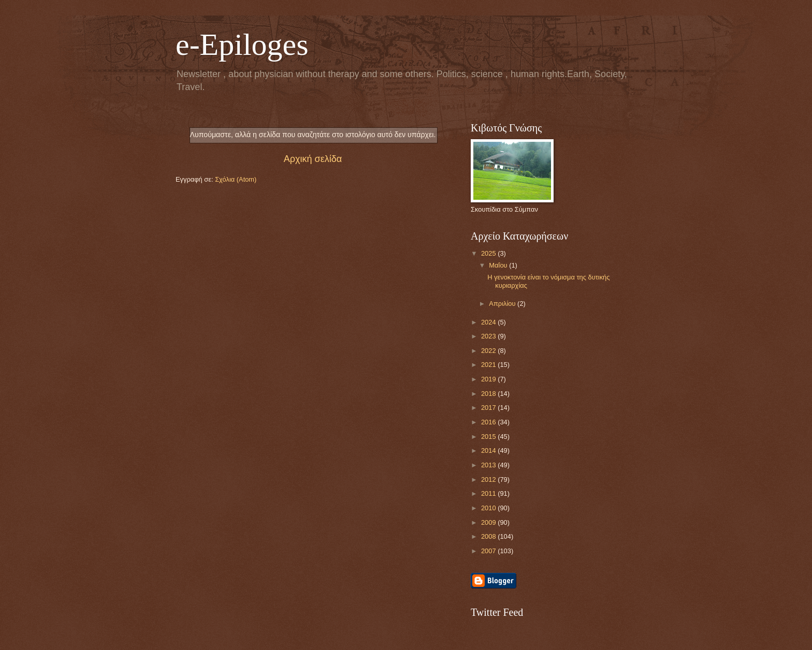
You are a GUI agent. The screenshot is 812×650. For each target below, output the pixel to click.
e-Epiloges (242, 45)
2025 (489, 253)
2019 (489, 379)
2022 (489, 351)
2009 (489, 522)
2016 (489, 422)
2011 (489, 493)
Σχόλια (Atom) (236, 179)
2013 (489, 465)
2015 (489, 437)
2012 (489, 479)
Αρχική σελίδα (313, 159)
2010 (489, 508)
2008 (489, 536)
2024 (489, 322)
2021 (489, 365)
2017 (489, 408)
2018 (489, 394)
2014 (489, 450)
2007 (489, 551)
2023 (489, 336)
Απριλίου (503, 304)
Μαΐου (499, 265)
